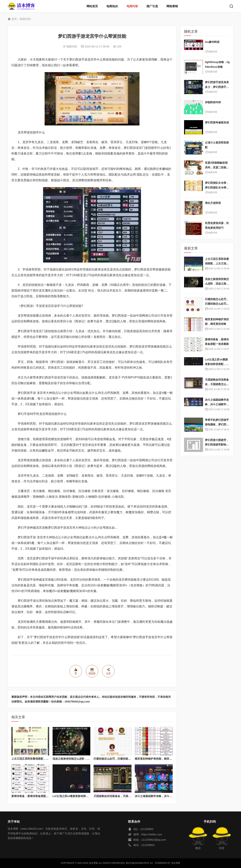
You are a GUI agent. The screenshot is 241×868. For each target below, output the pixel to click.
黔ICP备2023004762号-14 (139, 863)
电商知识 (112, 6)
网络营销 (172, 6)
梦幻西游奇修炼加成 (217, 122)
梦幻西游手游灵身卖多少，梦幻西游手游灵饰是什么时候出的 (217, 87)
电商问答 (132, 6)
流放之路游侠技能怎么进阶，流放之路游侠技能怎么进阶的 (87, 759)
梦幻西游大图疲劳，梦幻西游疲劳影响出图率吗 (217, 445)
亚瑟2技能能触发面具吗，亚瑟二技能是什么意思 (217, 167)
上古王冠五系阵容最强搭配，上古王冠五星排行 (39, 759)
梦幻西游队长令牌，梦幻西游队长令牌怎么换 (217, 187)
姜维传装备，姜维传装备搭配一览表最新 (35, 796)
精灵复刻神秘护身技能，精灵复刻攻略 (157, 759)
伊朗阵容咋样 (213, 102)
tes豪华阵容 (212, 42)
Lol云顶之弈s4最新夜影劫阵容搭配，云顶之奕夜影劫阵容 (87, 796)
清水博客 (21, 6)
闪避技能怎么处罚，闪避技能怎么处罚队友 (119, 759)
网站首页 (92, 6)
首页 (14, 19)
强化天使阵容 (213, 203)
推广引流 (152, 6)
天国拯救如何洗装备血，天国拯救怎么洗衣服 (120, 796)
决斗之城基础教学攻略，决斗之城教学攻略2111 (163, 796)
